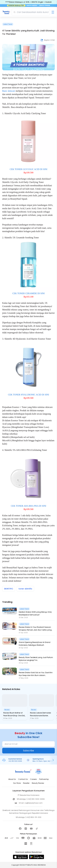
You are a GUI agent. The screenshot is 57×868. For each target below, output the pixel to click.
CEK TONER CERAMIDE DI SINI (29, 293)
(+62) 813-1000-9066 (36, 799)
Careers (34, 779)
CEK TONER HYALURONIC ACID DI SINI (29, 395)
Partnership (44, 779)
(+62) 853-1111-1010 (33, 817)
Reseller (26, 783)
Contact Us (23, 779)
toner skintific (25, 589)
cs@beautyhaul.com (34, 803)
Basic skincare (9, 91)
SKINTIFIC (9, 589)
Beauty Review (38, 783)
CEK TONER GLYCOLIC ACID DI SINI (29, 169)
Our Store (17, 783)
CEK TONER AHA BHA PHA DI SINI (29, 506)
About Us (12, 779)
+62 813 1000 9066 (15, 761)
